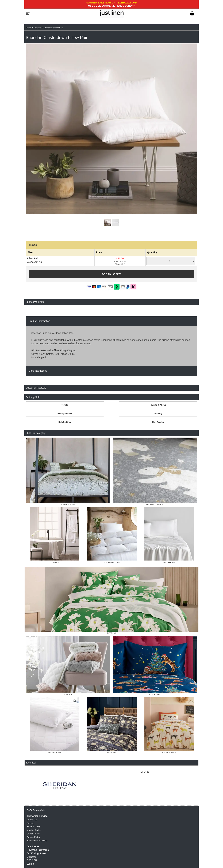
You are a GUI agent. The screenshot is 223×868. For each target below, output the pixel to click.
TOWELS (55, 562)
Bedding (158, 414)
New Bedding (158, 422)
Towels (65, 405)
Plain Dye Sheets (65, 414)
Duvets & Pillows (158, 405)
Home (28, 28)
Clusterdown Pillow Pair (54, 28)
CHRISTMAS (155, 695)
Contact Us (32, 820)
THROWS (68, 695)
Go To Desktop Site (36, 810)
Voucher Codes (34, 830)
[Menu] (28, 13)
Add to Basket (111, 274)
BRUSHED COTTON (155, 505)
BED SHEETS (169, 562)
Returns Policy (34, 827)
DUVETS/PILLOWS (112, 562)
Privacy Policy (33, 837)
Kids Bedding (65, 422)
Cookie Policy (33, 834)
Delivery (31, 823)
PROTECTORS (55, 753)
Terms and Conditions (37, 841)
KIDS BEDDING (169, 753)
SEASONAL (112, 753)
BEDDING (111, 633)
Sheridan (37, 28)
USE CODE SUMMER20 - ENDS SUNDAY (111, 6)
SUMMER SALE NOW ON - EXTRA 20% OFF (111, 3)
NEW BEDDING (68, 505)
